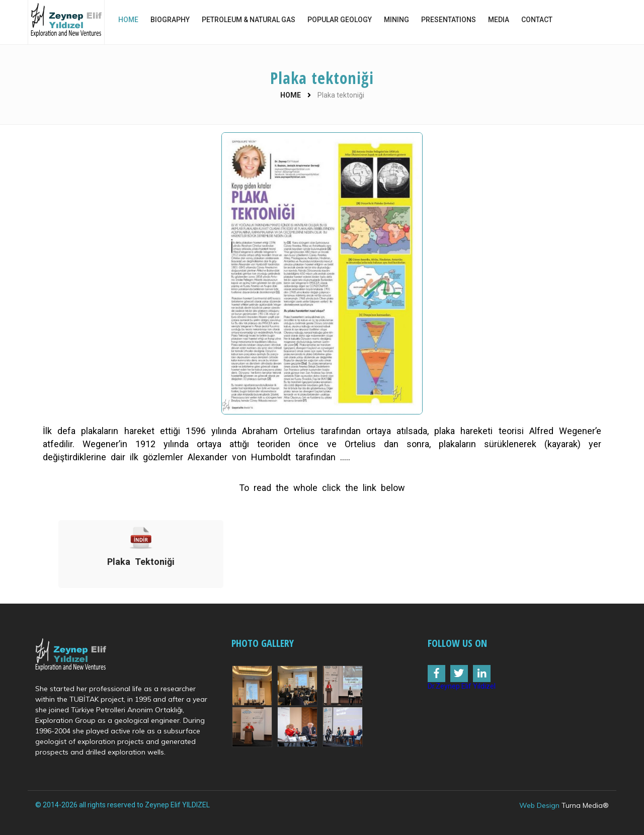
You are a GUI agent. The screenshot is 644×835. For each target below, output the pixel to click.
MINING (396, 20)
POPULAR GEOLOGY (340, 20)
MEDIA (499, 20)
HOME (128, 20)
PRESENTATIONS (449, 20)
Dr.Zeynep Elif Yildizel (462, 686)
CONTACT (537, 20)
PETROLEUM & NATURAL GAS (249, 20)
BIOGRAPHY (170, 20)
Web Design (539, 805)
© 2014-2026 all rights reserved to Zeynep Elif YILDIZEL (123, 805)
